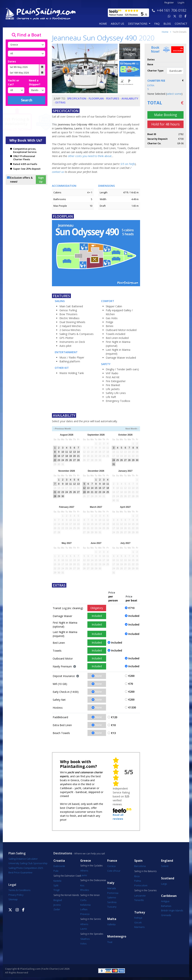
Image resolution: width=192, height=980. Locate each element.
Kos (82, 885)
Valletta (111, 924)
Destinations (63, 853)
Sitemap (13, 899)
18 (67, 456)
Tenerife (139, 900)
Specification (77, 98)
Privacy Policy (16, 895)
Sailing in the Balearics (145, 871)
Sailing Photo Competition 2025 (26, 868)
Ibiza (137, 876)
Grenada (166, 915)
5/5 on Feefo (128, 164)
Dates (12, 61)
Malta (112, 919)
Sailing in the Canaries (145, 890)
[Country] (27, 45)
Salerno (112, 897)
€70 (131, 684)
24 (63, 460)
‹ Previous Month (62, 429)
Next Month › (132, 429)
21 (78, 456)
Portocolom (141, 885)
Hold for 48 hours (165, 124)
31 (114, 464)
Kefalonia (85, 905)
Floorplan (96, 98)
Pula (56, 871)
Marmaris (139, 927)
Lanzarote (140, 896)
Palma (138, 881)
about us (117, 24)
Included (97, 616)
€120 (114, 717)
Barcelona (140, 866)
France (112, 861)
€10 (113, 725)
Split (56, 885)
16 (59, 456)
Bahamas (166, 906)
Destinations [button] (138, 24)
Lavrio (84, 875)
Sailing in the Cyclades (91, 866)
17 (63, 456)
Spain (138, 861)
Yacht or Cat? (13, 82)
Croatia (59, 861)
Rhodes (85, 890)
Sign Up (41, 180)
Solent (165, 866)
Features (113, 98)
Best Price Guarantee (20, 872)
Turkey (140, 912)
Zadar (57, 909)
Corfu (83, 900)
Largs (164, 884)
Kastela (57, 881)
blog (167, 24)
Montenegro (117, 936)
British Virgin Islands (172, 910)
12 (70, 452)
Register (169, 3)
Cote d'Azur (114, 871)
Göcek (138, 922)
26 (70, 460)
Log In (181, 3)
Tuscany (112, 907)
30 (137, 460)
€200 (131, 676)
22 (55, 460)
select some (174, 94)
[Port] (27, 54)
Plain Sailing (17, 853)
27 (74, 460)
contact (181, 24)
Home (103, 24)
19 (70, 456)
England (167, 861)
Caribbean (169, 896)
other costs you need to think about (90, 156)
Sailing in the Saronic (91, 919)
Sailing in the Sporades (92, 934)
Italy (111, 883)
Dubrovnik (59, 866)
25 (67, 460)
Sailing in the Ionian (90, 895)
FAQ (157, 24)
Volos (83, 944)
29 (133, 460)
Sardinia (112, 902)
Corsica (111, 866)
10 (63, 452)
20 (74, 456)
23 (59, 460)
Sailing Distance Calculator (23, 859)
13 (74, 452)
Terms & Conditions (19, 890)
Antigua (165, 901)
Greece (86, 861)
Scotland (168, 878)
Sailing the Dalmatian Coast (67, 876)
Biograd (58, 900)
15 (55, 456)
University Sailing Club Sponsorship (28, 863)
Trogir (57, 890)
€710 (131, 608)
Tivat (110, 942)
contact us (58, 172)
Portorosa (113, 893)
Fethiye (138, 918)
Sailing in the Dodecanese (93, 880)
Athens (84, 871)
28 (78, 460)
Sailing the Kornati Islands (66, 895)
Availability (130, 98)
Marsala (112, 888)
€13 (113, 733)
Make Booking (166, 115)
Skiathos (85, 939)
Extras (60, 102)
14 (78, 452)
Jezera (57, 905)
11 (67, 452)
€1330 (132, 707)
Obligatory (97, 608)
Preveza (85, 914)
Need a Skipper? (35, 82)
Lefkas (84, 909)
